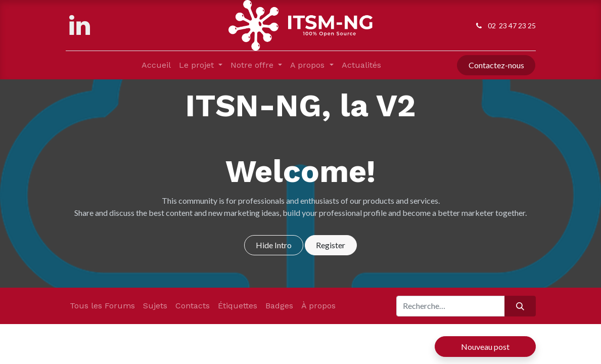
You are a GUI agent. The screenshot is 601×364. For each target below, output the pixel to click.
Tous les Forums (102, 306)
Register (331, 245)
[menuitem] (156, 65)
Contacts (193, 306)
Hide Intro (274, 245)
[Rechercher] (520, 306)
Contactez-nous (496, 65)
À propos (318, 306)
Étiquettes (238, 306)
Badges (279, 306)
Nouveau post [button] (485, 347)
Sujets (155, 306)
